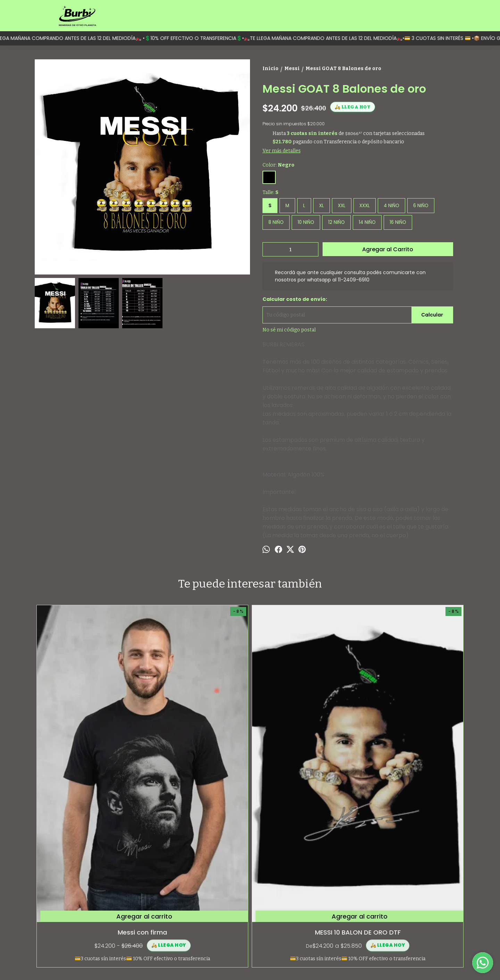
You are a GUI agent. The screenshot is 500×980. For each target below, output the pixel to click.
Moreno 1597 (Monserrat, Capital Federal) (421, 898)
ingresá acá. (285, 963)
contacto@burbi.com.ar (411, 926)
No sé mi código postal (289, 330)
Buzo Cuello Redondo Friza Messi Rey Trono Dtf (304, 775)
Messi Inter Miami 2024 (411, 771)
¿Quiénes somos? (55, 903)
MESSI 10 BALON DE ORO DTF (196, 771)
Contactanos (50, 918)
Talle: (270, 192)
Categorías (47, 895)
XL (322, 206)
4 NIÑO (391, 206)
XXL (342, 206)
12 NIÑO (336, 222)
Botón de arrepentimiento (317, 963)
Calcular (432, 315)
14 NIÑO (367, 222)
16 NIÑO (398, 222)
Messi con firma (89, 771)
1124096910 (397, 913)
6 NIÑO (421, 206)
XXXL (365, 206)
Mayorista (46, 926)
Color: (278, 165)
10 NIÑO (306, 222)
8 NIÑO (276, 222)
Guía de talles (50, 911)
